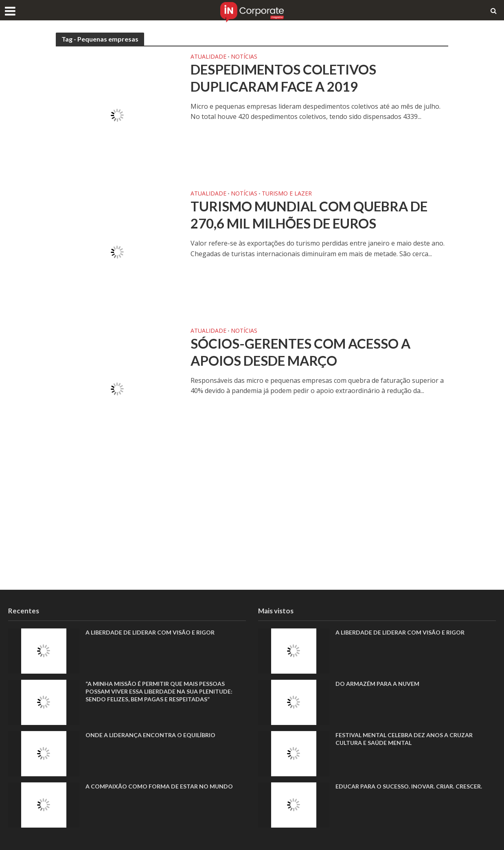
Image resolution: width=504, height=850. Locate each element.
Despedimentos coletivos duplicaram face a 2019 (283, 78)
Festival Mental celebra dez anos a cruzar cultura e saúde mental (404, 739)
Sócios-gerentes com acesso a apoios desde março (300, 352)
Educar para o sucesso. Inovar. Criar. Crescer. (409, 786)
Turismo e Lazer (287, 194)
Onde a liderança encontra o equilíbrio (150, 735)
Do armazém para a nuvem (377, 684)
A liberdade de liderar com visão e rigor (150, 632)
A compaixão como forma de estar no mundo (159, 786)
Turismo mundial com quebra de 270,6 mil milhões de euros (309, 215)
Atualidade (208, 57)
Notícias (244, 57)
